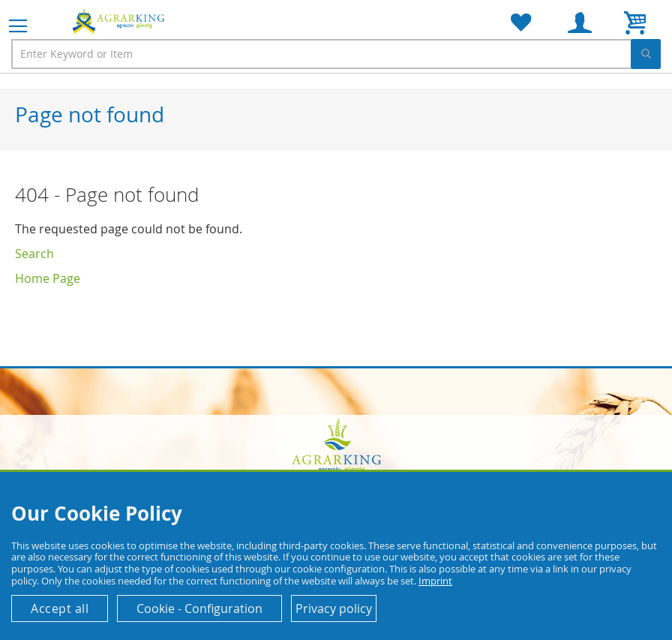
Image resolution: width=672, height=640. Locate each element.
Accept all (60, 608)
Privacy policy (334, 608)
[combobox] (336, 54)
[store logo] (120, 21)
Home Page (48, 278)
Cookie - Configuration (199, 608)
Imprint (435, 581)
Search (34, 254)
